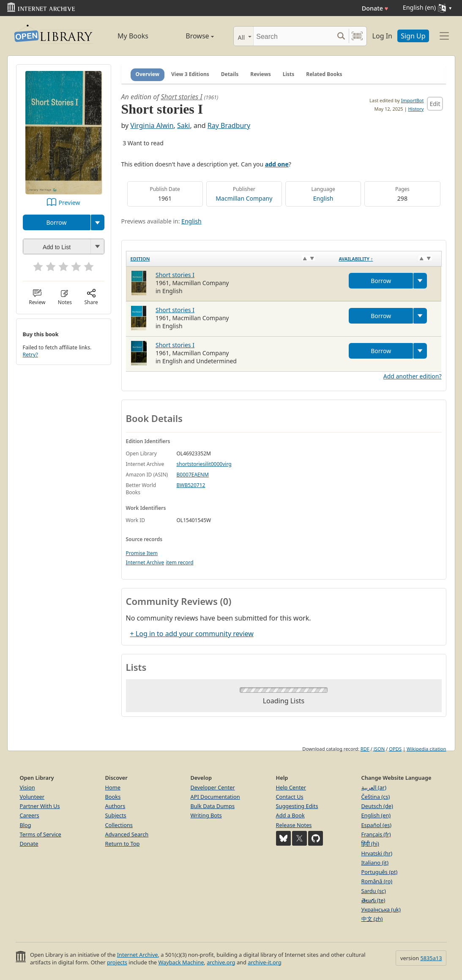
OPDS (395, 749)
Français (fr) (376, 834)
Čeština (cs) (376, 797)
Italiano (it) (375, 863)
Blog (26, 825)
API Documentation (215, 797)
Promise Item (142, 553)
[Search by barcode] (357, 36)
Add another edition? (413, 376)
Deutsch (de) (377, 806)
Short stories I (181, 97)
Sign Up (413, 36)
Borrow (56, 222)
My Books (133, 36)
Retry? (30, 355)
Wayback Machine (181, 962)
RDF (365, 749)
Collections (119, 825)
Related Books (324, 74)
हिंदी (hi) (370, 844)
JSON (379, 749)
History (416, 109)
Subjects (116, 815)
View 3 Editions (190, 74)
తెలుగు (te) (373, 900)
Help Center (291, 787)
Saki (183, 125)
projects (117, 962)
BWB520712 (191, 485)
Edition (140, 259)
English (323, 198)
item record (179, 562)
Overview (148, 74)
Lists (289, 74)
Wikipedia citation (426, 749)
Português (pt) (380, 872)
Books (113, 797)
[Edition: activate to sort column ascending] (230, 259)
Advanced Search (127, 834)
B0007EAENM (193, 475)
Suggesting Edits (297, 806)
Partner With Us (40, 806)
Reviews (260, 74)
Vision (27, 787)
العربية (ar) (374, 787)
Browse (190, 36)
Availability (356, 259)
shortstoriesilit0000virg (204, 464)
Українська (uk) (381, 909)
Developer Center (213, 787)
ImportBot (413, 100)
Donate (375, 8)
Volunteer (32, 797)
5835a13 (431, 958)
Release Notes (294, 825)
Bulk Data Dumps (213, 806)
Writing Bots (206, 815)
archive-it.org (265, 962)
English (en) (376, 815)
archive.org (221, 962)
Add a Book (290, 815)
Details (230, 74)
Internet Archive (145, 562)
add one (277, 164)
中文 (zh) (372, 919)
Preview (70, 203)
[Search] (294, 36)
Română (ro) (377, 881)
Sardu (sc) (374, 891)
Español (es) (377, 825)
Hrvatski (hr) (377, 853)
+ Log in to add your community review (192, 634)
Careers (30, 815)
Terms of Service (41, 834)
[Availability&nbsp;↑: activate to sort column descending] (388, 259)
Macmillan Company (244, 198)
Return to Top (123, 844)
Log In (382, 36)
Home (113, 787)
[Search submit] (341, 36)
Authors (115, 806)
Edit (435, 104)
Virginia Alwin (152, 125)
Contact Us (290, 797)
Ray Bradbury (229, 125)
